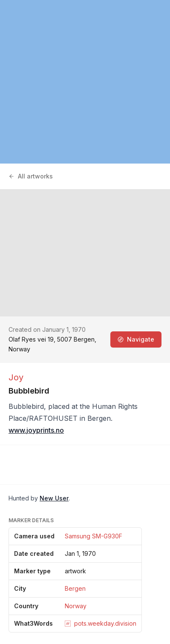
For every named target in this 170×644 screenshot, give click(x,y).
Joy (16, 377)
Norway (76, 606)
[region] (85, 82)
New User (54, 498)
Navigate (136, 339)
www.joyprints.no (36, 430)
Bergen (75, 588)
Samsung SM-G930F (94, 536)
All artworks (31, 176)
